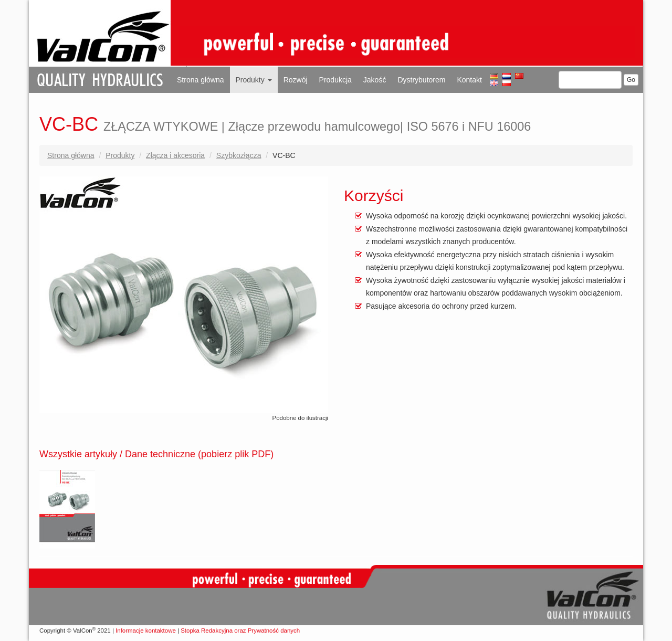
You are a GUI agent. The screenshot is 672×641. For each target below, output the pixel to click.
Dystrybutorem (421, 80)
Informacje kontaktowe (146, 631)
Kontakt (469, 80)
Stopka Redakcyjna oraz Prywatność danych (240, 631)
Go (631, 80)
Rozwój (296, 80)
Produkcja (335, 80)
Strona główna (201, 80)
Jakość (375, 80)
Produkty (254, 80)
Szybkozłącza (239, 155)
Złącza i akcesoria (175, 155)
